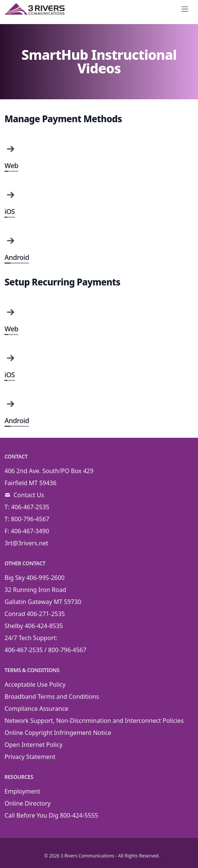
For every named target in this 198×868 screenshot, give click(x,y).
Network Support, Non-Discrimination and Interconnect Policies (94, 721)
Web (11, 165)
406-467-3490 (30, 531)
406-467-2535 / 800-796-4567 (45, 650)
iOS (10, 211)
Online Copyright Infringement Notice (58, 733)
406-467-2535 (30, 507)
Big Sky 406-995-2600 (35, 578)
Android (17, 257)
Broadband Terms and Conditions (52, 697)
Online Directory (28, 803)
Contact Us (29, 495)
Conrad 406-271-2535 (35, 614)
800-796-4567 (30, 519)
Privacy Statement (30, 757)
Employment (22, 791)
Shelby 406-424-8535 (34, 626)
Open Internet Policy (33, 745)
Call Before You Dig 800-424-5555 (51, 815)
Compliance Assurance (36, 709)
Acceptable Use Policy (35, 684)
